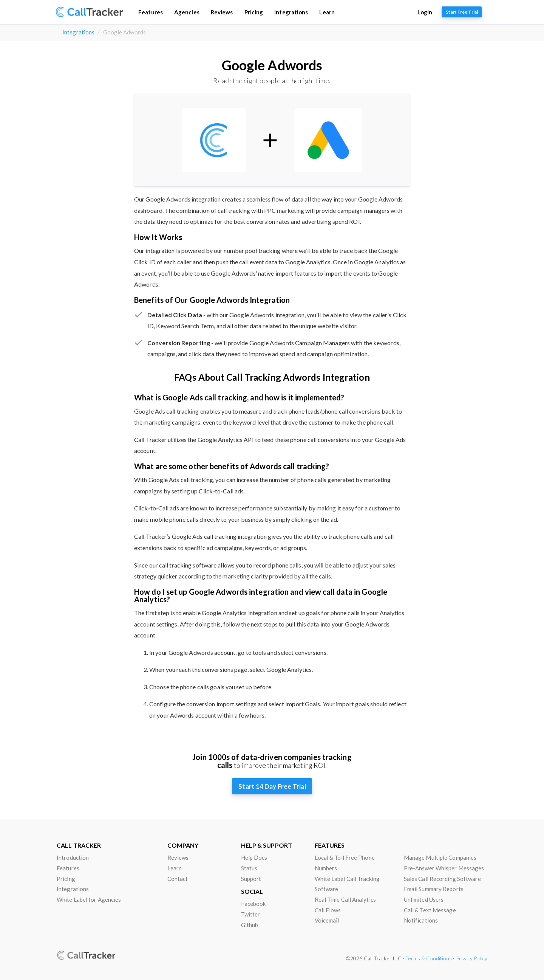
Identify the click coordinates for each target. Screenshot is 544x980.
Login (425, 12)
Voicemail (327, 920)
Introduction (73, 857)
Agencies (186, 12)
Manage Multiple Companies (440, 857)
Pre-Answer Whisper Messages (444, 868)
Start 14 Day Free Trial (272, 786)
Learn (327, 12)
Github (250, 925)
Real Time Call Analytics (345, 899)
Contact (178, 879)
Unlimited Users (424, 899)
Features (151, 12)
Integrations (291, 12)
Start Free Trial (462, 12)
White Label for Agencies (89, 899)
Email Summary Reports (434, 889)
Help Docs (254, 857)
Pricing (253, 12)
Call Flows (328, 910)
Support (251, 879)
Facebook (253, 904)
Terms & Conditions (429, 958)
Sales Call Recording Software (442, 879)
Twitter (251, 914)
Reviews (222, 12)
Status (249, 868)
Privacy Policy (472, 958)
